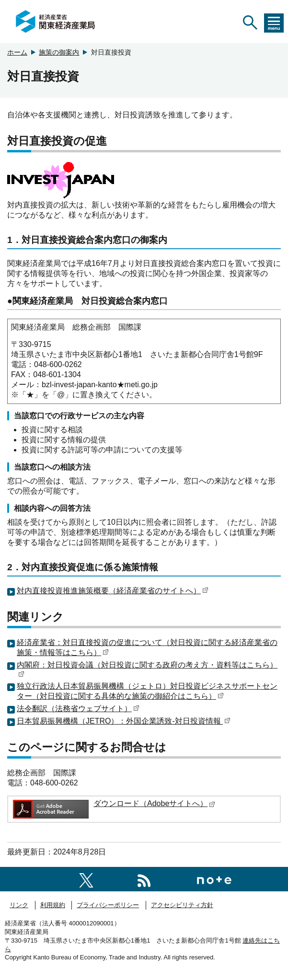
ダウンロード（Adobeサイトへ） (154, 803)
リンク (19, 905)
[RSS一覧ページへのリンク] (144, 879)
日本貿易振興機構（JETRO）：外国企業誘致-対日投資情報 (124, 721)
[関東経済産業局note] (214, 879)
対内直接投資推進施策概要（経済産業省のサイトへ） (113, 591)
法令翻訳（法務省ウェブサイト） (78, 709)
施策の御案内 (59, 52)
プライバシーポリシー (108, 905)
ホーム (17, 52)
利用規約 (53, 905)
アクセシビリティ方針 (182, 905)
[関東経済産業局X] (86, 879)
